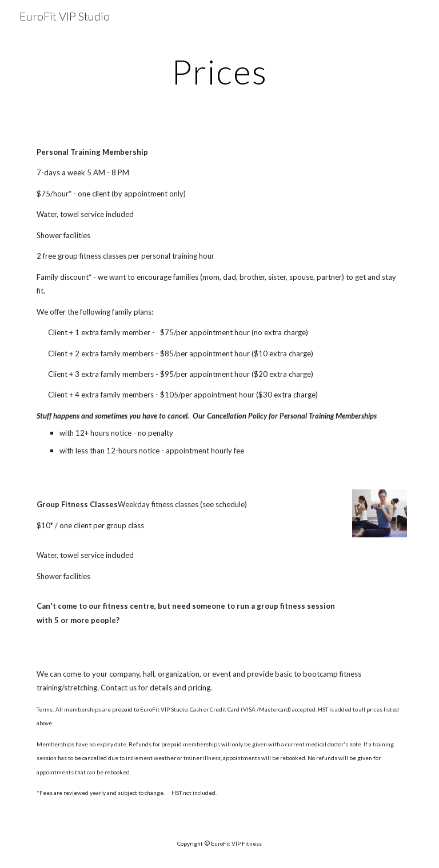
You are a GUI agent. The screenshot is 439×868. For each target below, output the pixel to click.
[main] (219, 71)
